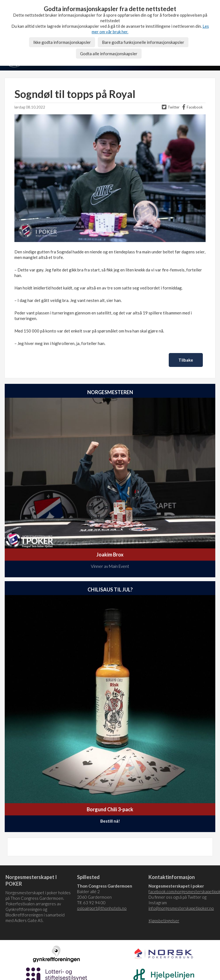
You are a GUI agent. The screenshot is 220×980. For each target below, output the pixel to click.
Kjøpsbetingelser (164, 921)
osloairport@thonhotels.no (102, 908)
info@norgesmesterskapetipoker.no (181, 908)
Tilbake (186, 360)
